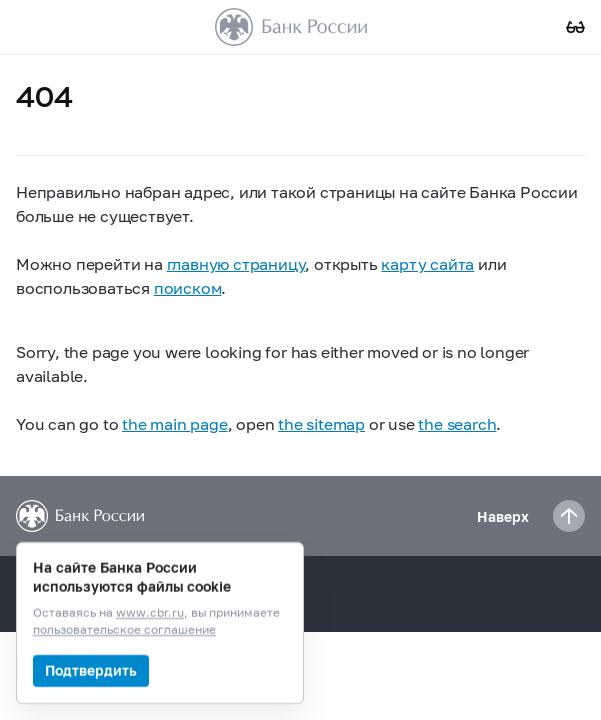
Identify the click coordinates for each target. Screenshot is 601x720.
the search (457, 423)
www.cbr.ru (150, 613)
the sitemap (321, 423)
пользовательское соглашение (124, 630)
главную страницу (236, 263)
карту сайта (427, 263)
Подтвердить (91, 670)
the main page (174, 423)
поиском (188, 287)
